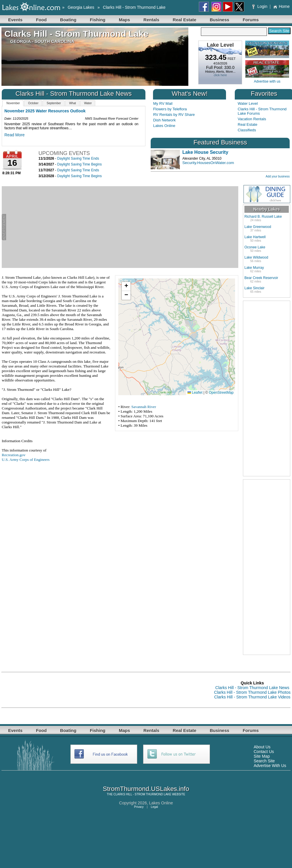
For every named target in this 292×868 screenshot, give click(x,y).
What (73, 103)
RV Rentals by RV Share (174, 115)
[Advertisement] (122, 227)
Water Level (248, 103)
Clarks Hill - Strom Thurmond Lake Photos (252, 692)
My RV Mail (163, 103)
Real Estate (185, 20)
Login (260, 6)
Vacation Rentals (252, 119)
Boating (68, 20)
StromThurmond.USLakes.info (146, 789)
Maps (124, 20)
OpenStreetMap (221, 393)
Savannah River (144, 407)
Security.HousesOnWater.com (208, 163)
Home (281, 6)
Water (88, 103)
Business (219, 20)
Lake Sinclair (254, 288)
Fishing (98, 20)
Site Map (262, 756)
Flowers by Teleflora (170, 109)
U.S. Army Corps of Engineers (26, 460)
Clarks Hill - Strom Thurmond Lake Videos (252, 697)
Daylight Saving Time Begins (80, 164)
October (33, 103)
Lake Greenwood (258, 227)
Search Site (264, 761)
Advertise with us (267, 81)
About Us (262, 747)
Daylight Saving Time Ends (78, 158)
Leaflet (195, 393)
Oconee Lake (255, 247)
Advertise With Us (270, 766)
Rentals (151, 20)
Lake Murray (254, 268)
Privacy (139, 807)
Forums (251, 20)
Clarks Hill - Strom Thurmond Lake (134, 7)
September (54, 103)
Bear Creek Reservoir (261, 278)
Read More (14, 135)
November (13, 103)
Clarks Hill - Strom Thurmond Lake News (252, 688)
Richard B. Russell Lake (263, 217)
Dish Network (164, 120)
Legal (154, 807)
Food (41, 20)
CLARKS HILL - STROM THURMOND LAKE (142, 794)
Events (15, 20)
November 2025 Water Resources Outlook (45, 111)
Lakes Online (164, 126)
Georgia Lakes (81, 7)
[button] (126, 286)
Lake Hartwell (255, 237)
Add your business (278, 176)
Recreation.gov (14, 455)
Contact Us (264, 752)
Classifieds (247, 130)
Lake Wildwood (256, 257)
